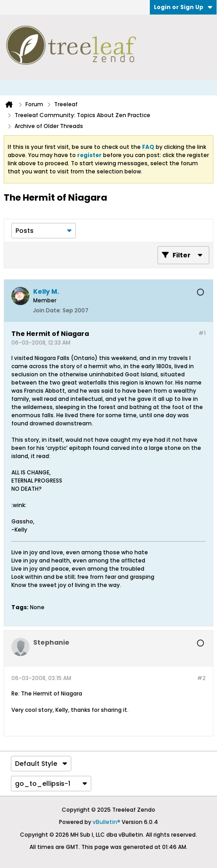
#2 (201, 678)
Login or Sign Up (183, 7)
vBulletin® (106, 822)
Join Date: (47, 310)
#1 (202, 333)
